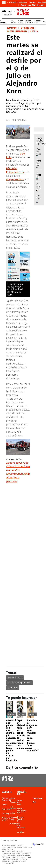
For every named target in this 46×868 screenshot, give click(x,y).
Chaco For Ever (20, 802)
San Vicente (14, 21)
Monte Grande (21, 21)
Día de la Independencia (20, 683)
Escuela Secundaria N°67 (22, 811)
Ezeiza (12, 813)
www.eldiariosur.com (10, 846)
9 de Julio (13, 688)
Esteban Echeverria (18, 2)
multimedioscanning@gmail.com (14, 851)
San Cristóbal (21, 827)
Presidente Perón (14, 818)
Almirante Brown (6, 819)
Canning (32, 2)
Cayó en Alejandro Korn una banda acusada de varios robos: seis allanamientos (24, 734)
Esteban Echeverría (29, 21)
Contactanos (38, 798)
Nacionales (6, 809)
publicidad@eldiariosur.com (13, 853)
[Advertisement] (23, 508)
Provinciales (15, 824)
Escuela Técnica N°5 (20, 819)
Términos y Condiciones (10, 841)
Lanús (4, 805)
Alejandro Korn (38, 21)
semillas (21, 832)
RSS (34, 802)
